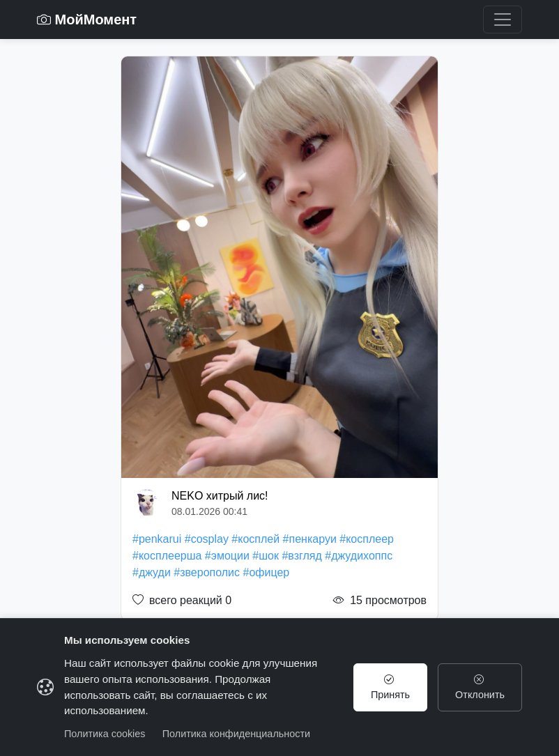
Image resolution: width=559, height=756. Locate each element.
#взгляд (301, 556)
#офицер (267, 572)
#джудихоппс (359, 556)
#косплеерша (167, 556)
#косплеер (367, 539)
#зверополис (207, 572)
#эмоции (227, 556)
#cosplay (207, 539)
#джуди (152, 572)
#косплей (255, 539)
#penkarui (157, 539)
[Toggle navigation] (503, 20)
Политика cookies (105, 734)
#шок (266, 556)
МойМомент (87, 20)
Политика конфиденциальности (236, 734)
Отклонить (480, 687)
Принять (390, 687)
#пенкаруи (310, 539)
